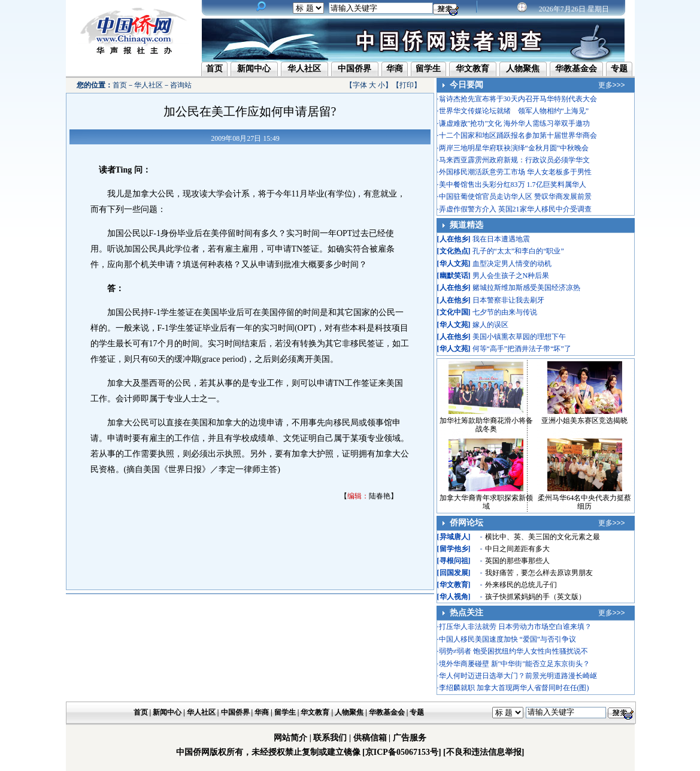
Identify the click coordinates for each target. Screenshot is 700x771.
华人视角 (454, 597)
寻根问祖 (454, 561)
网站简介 (290, 738)
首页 (214, 69)
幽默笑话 (454, 276)
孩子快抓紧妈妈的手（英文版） (535, 597)
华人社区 (304, 69)
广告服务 (410, 738)
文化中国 (454, 312)
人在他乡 (454, 239)
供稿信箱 (370, 738)
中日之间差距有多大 (517, 549)
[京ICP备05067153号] (401, 752)
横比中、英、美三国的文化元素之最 (543, 537)
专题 (619, 69)
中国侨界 (354, 69)
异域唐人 (454, 537)
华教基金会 (576, 69)
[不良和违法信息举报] (484, 752)
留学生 (428, 69)
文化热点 (454, 251)
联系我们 (330, 738)
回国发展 (454, 573)
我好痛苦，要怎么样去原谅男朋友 (539, 573)
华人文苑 (454, 264)
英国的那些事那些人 (517, 561)
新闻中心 (254, 69)
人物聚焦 (523, 69)
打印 (407, 85)
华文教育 (472, 69)
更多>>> (612, 85)
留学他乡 (454, 549)
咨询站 (181, 85)
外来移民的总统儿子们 (521, 585)
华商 (395, 69)
